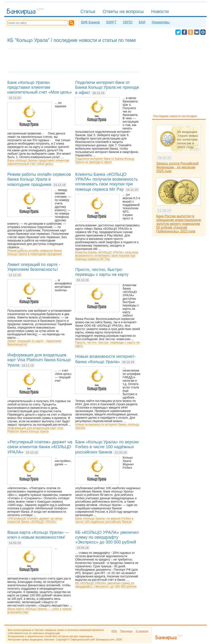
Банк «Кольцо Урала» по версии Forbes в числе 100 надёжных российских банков (104, 520)
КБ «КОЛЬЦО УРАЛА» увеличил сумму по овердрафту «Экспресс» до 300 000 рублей (106, 585)
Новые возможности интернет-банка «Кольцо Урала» (107, 426)
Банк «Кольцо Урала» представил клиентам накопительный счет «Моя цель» (38, 162)
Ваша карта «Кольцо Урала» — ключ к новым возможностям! (39, 610)
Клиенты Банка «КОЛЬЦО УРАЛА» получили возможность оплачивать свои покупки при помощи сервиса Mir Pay (107, 256)
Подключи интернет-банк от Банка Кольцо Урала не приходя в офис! (105, 160)
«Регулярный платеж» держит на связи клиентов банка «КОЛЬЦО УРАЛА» (35, 520)
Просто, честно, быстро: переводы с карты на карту (107, 344)
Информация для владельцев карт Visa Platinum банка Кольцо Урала (35, 430)
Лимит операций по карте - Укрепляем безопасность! (34, 343)
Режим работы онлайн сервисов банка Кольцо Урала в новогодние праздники (35, 252)
